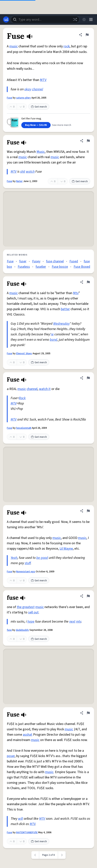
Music (41, 152)
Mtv (76, 293)
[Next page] (62, 855)
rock (67, 46)
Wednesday (61, 324)
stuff (28, 563)
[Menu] (91, 19)
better (65, 309)
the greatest (26, 607)
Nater (19, 181)
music (14, 46)
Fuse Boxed (82, 267)
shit (23, 172)
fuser (23, 261)
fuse (9, 630)
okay (28, 89)
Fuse (10, 98)
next (72, 622)
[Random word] (75, 19)
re (52, 334)
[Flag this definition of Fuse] (87, 35)
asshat (28, 735)
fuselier (41, 267)
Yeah (14, 558)
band (54, 340)
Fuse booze (60, 267)
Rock (22, 398)
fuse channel (55, 261)
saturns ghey (23, 98)
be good (42, 558)
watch (30, 172)
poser (11, 756)
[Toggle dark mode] (84, 19)
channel (37, 89)
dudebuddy (22, 630)
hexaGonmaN (24, 428)
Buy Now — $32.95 (36, 125)
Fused (74, 261)
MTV (43, 80)
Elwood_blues (24, 354)
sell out (33, 612)
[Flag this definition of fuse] (88, 596)
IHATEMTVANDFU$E (27, 832)
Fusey (36, 261)
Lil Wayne (66, 549)
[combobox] (45, 19)
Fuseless (24, 267)
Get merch (39, 107)
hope (31, 622)
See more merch (62, 125)
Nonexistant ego (26, 572)
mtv (79, 622)
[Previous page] (35, 855)
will (20, 819)
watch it (45, 389)
